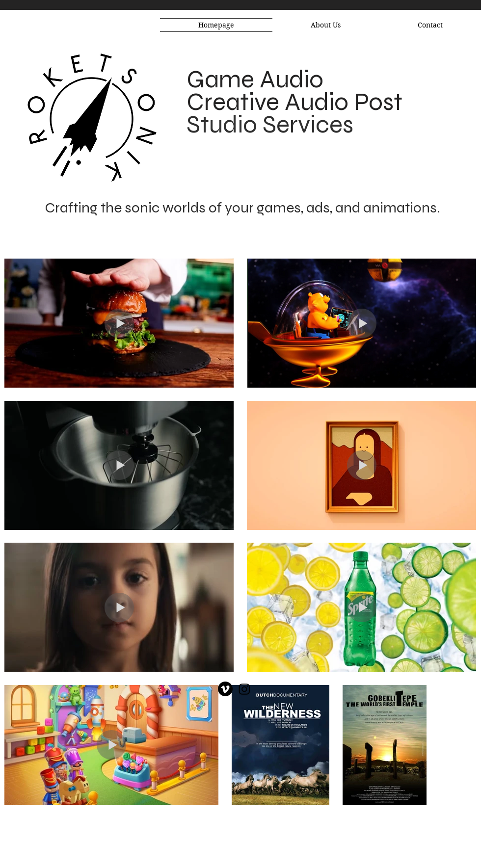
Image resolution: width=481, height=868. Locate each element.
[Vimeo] (225, 689)
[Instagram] (244, 689)
